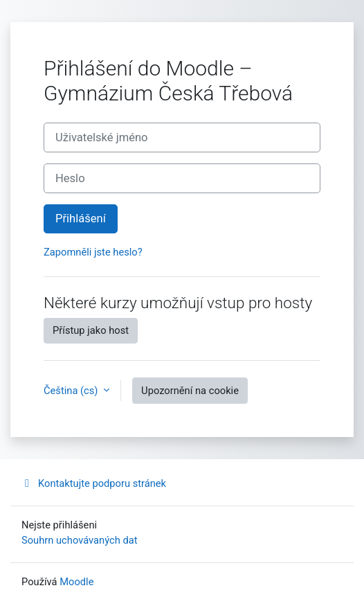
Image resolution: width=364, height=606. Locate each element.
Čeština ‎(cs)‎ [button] (72, 391)
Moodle (76, 582)
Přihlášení (81, 219)
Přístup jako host (91, 330)
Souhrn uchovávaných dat (80, 540)
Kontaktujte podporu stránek (94, 483)
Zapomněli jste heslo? (93, 252)
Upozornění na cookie (190, 391)
